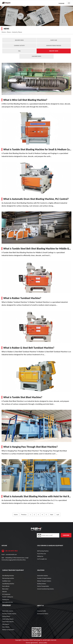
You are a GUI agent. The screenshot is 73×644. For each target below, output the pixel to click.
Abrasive (5, 592)
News (9, 32)
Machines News (36, 56)
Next (52, 515)
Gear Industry (6, 627)
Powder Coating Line (8, 597)
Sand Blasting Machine (8, 584)
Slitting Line (40, 556)
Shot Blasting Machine (8, 576)
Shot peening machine (8, 578)
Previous (24, 515)
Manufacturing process (54, 46)
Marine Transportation (43, 586)
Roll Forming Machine (43, 551)
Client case (54, 40)
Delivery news (19, 40)
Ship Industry (6, 624)
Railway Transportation (8, 630)
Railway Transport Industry (44, 581)
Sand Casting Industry (8, 619)
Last (58, 515)
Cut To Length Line (42, 559)
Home (4, 32)
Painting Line (6, 600)
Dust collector (6, 586)
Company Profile (42, 611)
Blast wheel (5, 589)
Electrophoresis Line (8, 602)
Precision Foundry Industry (9, 614)
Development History (43, 614)
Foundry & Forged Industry (44, 578)
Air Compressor (6, 594)
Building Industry (42, 584)
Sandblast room (6, 581)
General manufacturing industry (46, 589)
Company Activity (19, 46)
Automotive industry (43, 576)
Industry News (17, 32)
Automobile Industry (8, 611)
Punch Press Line (42, 554)
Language (61, 3)
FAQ (19, 51)
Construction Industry (8, 622)
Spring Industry (6, 616)
